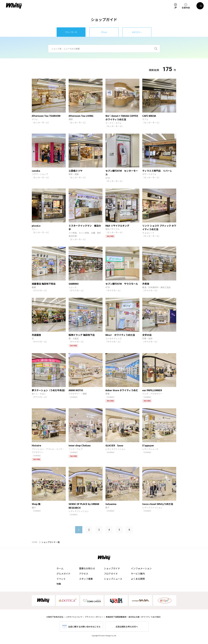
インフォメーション (141, 568)
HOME (35, 542)
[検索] (156, 49)
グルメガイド (63, 574)
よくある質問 (138, 579)
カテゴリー (137, 32)
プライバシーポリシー (94, 617)
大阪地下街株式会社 (55, 617)
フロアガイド (111, 574)
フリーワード (71, 32)
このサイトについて (74, 617)
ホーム (60, 568)
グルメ (104, 32)
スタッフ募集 (86, 579)
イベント (61, 579)
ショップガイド (112, 568)
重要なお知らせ (87, 568)
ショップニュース (113, 579)
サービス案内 (138, 574)
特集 (59, 584)
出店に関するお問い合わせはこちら (84, 627)
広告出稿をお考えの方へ (127, 627)
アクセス (84, 574)
